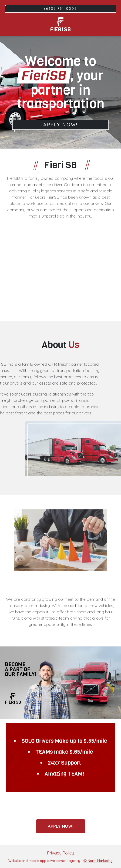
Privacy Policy (60, 853)
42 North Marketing (98, 861)
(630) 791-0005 (61, 9)
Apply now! (61, 826)
